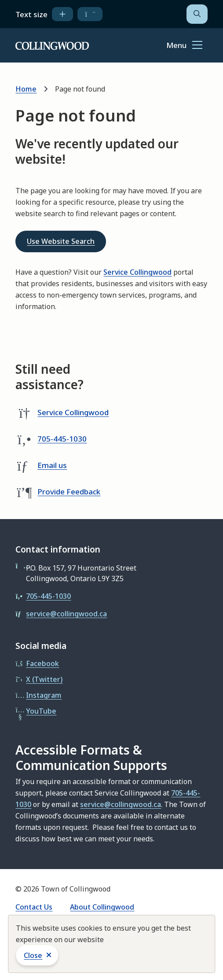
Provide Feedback (69, 492)
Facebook (42, 663)
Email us (52, 465)
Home (26, 89)
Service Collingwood (137, 272)
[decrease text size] (90, 14)
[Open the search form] (197, 14)
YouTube (41, 711)
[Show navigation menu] (184, 46)
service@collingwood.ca (66, 614)
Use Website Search (61, 241)
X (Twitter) (44, 679)
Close (33, 955)
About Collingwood (102, 907)
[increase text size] (62, 14)
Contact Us (34, 907)
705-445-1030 (62, 439)
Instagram (44, 695)
